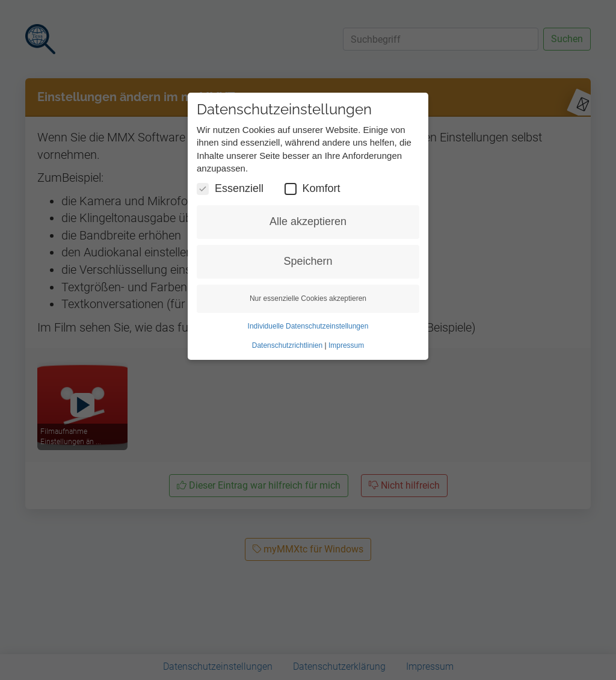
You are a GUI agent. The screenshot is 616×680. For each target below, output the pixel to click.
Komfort (313, 189)
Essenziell (230, 189)
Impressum (346, 345)
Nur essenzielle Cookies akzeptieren (308, 298)
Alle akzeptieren (308, 221)
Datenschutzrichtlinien (287, 345)
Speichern (308, 261)
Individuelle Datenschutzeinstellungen (308, 326)
